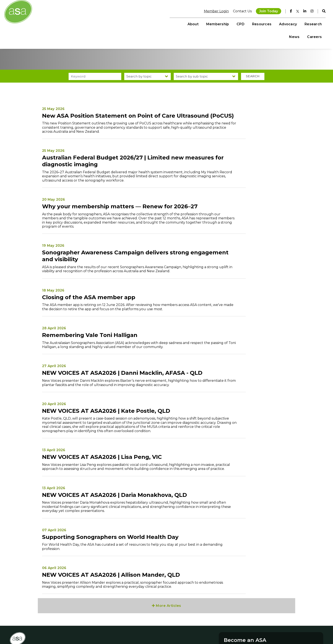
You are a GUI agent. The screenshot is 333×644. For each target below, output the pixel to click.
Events (137, 615)
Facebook (104, 615)
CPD (198, 23)
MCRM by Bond (293, 630)
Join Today (266, 11)
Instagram (105, 611)
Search (250, 90)
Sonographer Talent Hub (150, 628)
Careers (312, 23)
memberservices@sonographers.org (41, 628)
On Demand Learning (148, 611)
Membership (174, 23)
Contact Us (240, 11)
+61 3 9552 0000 (25, 624)
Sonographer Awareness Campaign (158, 632)
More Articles (166, 560)
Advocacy (245, 23)
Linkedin (103, 624)
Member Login (214, 11)
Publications (141, 624)
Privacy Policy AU (246, 630)
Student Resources (146, 619)
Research (270, 23)
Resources (219, 23)
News (291, 23)
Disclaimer (225, 630)
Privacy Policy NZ (270, 630)
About (150, 23)
